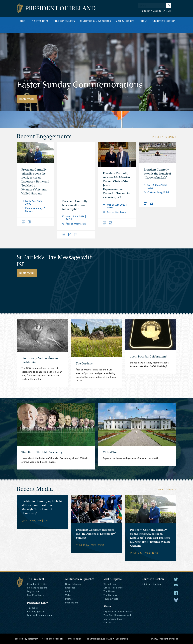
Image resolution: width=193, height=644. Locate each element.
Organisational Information (118, 611)
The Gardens (110, 595)
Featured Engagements (39, 615)
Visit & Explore (125, 21)
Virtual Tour (110, 584)
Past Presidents (35, 595)
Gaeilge (157, 11)
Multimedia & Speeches (95, 21)
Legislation (33, 591)
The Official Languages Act (99, 639)
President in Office (37, 584)
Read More (28, 99)
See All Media (167, 489)
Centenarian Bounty (114, 619)
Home (21, 21)
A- (165, 11)
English (146, 11)
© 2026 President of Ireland (164, 639)
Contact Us (109, 623)
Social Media (122, 639)
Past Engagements (37, 611)
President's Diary (64, 21)
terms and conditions (53, 639)
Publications (72, 602)
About (144, 21)
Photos (69, 599)
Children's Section (164, 21)
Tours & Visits (111, 599)
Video (68, 595)
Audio (68, 591)
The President (39, 21)
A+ (170, 11)
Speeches (70, 588)
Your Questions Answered (117, 615)
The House (109, 591)
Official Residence (113, 588)
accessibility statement (27, 639)
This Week (33, 608)
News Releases (73, 584)
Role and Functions (37, 588)
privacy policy (74, 639)
